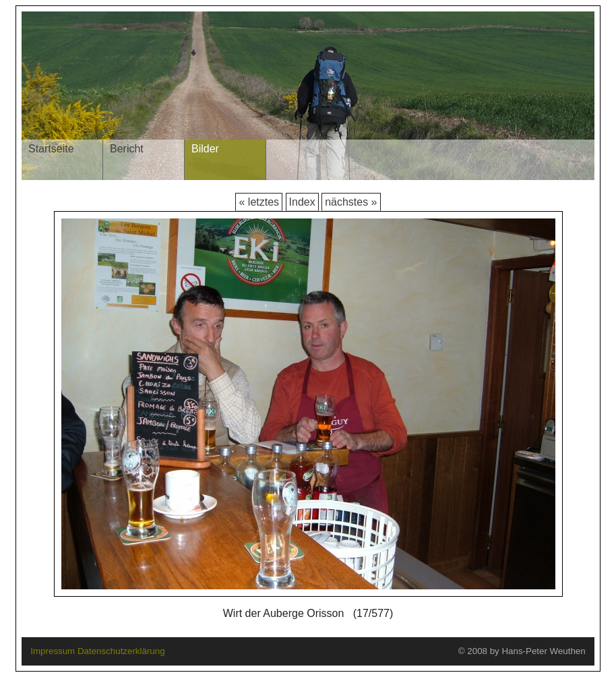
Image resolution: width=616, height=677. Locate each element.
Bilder (205, 149)
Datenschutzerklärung (121, 651)
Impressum (53, 651)
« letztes (259, 202)
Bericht (127, 149)
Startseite (51, 149)
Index (302, 202)
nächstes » (351, 202)
